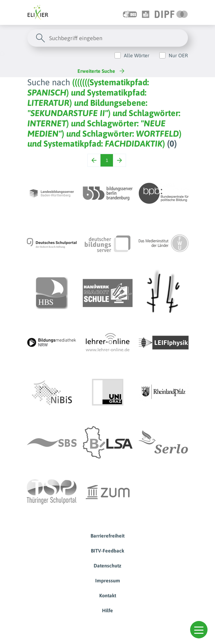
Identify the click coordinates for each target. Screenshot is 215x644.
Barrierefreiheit (107, 536)
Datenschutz (107, 566)
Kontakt (108, 595)
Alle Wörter (137, 55)
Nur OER (178, 55)
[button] (199, 630)
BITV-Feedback (107, 551)
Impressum (108, 581)
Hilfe (107, 610)
